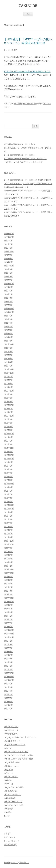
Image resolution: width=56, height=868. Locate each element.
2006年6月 (8, 652)
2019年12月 (9, 369)
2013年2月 (8, 466)
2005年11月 (9, 677)
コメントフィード (11, 841)
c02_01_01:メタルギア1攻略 (16, 752)
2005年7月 (8, 691)
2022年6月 (8, 294)
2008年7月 (8, 580)
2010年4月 (8, 527)
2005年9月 (8, 684)
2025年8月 (8, 241)
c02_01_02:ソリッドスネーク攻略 (18, 755)
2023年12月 (9, 266)
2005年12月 (9, 673)
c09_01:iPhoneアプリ (13, 802)
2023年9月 (8, 269)
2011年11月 (9, 484)
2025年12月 (9, 234)
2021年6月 (8, 327)
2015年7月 (8, 437)
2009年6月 (8, 555)
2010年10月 (9, 509)
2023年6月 (8, 273)
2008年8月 (8, 577)
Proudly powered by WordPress (16, 863)
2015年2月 (8, 444)
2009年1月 (8, 566)
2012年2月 (8, 477)
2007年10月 (9, 602)
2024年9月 (8, 255)
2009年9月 (8, 548)
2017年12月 (9, 405)
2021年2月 (8, 337)
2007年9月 (8, 605)
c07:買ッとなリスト (12, 795)
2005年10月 (9, 680)
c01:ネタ (7, 748)
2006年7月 (8, 648)
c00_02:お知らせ (11, 730)
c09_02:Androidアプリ (13, 805)
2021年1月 (8, 341)
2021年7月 (8, 323)
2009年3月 (8, 562)
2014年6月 (8, 452)
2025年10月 (9, 237)
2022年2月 (8, 302)
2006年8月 (8, 644)
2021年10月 (9, 312)
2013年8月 (8, 462)
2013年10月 (9, 459)
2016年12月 (9, 416)
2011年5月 (8, 494)
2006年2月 (8, 666)
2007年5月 (8, 619)
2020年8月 (8, 352)
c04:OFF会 (8, 784)
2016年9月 (8, 419)
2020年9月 (8, 348)
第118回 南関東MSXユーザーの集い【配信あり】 (25, 159)
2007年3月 (8, 623)
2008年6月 (8, 584)
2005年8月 (8, 687)
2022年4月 (8, 298)
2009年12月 (9, 541)
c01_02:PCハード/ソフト (14, 745)
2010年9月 (8, 512)
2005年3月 (8, 705)
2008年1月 (8, 594)
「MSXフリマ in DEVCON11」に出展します (23, 162)
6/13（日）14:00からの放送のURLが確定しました (27, 71)
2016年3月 (8, 427)
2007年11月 (9, 598)
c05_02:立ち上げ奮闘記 (14, 787)
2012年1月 (8, 480)
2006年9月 (8, 641)
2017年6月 (8, 412)
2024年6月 (8, 259)
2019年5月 (8, 384)
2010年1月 (8, 537)
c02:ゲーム (8, 773)
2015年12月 (9, 434)
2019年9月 (8, 377)
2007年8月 (8, 609)
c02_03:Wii (8, 770)
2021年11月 (9, 309)
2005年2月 (8, 709)
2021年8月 (8, 319)
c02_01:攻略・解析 (12, 762)
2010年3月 (8, 530)
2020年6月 (8, 359)
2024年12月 (9, 251)
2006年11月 (9, 634)
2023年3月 (8, 277)
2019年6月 (8, 380)
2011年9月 (8, 487)
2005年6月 (8, 695)
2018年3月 (8, 402)
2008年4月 (8, 591)
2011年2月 (8, 502)
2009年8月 (8, 552)
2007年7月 (8, 612)
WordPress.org (10, 845)
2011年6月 (8, 491)
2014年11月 (9, 448)
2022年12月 (9, 284)
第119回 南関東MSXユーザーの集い (19, 155)
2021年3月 (8, 334)
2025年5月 (8, 244)
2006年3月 (8, 662)
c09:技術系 (8, 809)
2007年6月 (8, 616)
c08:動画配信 (29, 104)
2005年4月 (8, 702)
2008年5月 (8, 587)
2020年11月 (9, 344)
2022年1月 (8, 305)
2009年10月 (9, 544)
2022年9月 (8, 287)
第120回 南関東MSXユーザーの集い (19, 144)
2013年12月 (9, 455)
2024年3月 (8, 262)
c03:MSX (18, 104)
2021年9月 (8, 316)
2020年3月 (8, 366)
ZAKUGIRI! (28, 6)
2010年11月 (9, 505)
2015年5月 (8, 441)
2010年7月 (8, 519)
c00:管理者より (10, 734)
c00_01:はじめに (11, 727)
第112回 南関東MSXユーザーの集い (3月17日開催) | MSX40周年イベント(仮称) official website (28, 184)
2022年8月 (8, 291)
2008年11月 (9, 569)
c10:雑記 (7, 812)
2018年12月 (9, 391)
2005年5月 (8, 698)
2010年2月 (8, 534)
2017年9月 (8, 409)
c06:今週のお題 (10, 791)
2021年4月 (8, 330)
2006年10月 (9, 637)
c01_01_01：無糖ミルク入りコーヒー (20, 737)
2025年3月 (8, 248)
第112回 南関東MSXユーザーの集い (19, 180)
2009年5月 (8, 559)
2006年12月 (9, 630)
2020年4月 (8, 362)
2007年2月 (8, 627)
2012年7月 (8, 473)
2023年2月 (8, 280)
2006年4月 (8, 659)
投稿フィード (9, 837)
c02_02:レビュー (11, 766)
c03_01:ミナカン (11, 777)
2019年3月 (8, 387)
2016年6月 (8, 423)
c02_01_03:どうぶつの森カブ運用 (18, 759)
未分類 (6, 816)
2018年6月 (8, 398)
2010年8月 (8, 516)
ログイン (7, 834)
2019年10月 (9, 373)
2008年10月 (9, 573)
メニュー (28, 14)
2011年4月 (8, 498)
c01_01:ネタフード (12, 741)
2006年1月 (8, 669)
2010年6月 (8, 523)
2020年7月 (8, 355)
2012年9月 (8, 469)
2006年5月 (8, 655)
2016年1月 (8, 430)
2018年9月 (8, 394)
